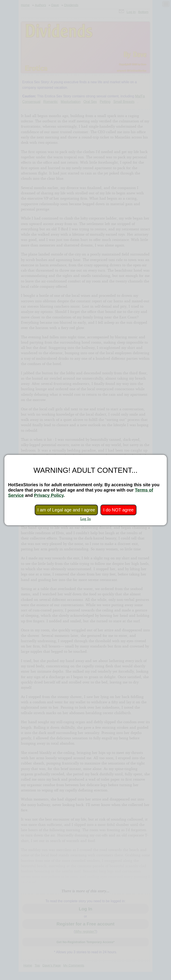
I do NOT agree (118, 510)
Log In (86, 519)
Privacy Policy (49, 495)
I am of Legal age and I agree (66, 510)
